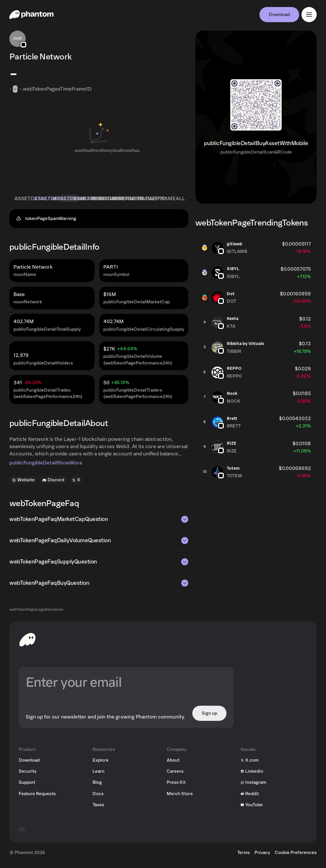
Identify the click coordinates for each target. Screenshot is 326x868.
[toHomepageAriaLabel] (27, 642)
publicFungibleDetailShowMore (46, 466)
